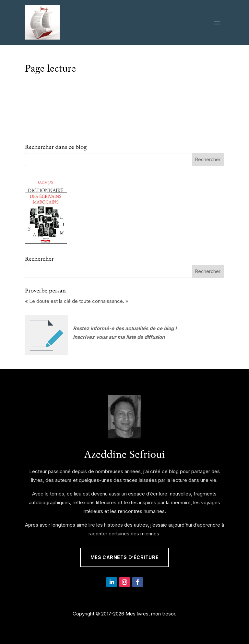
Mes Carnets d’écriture (124, 557)
